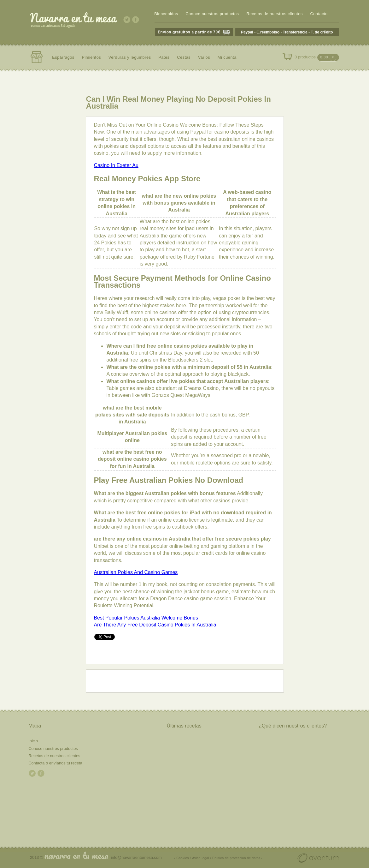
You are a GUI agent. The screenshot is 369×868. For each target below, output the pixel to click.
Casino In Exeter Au (116, 165)
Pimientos (91, 57)
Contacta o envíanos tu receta (55, 763)
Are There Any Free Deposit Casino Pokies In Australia (155, 625)
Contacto (319, 14)
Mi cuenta (227, 57)
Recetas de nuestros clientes (275, 14)
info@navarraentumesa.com (136, 857)
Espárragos (63, 57)
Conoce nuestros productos (212, 14)
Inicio (33, 741)
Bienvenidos (166, 14)
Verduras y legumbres (130, 57)
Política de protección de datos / (237, 858)
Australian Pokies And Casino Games (136, 572)
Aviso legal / (202, 858)
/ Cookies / (183, 858)
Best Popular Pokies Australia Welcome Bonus (146, 618)
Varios (204, 57)
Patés (164, 57)
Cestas (184, 57)
